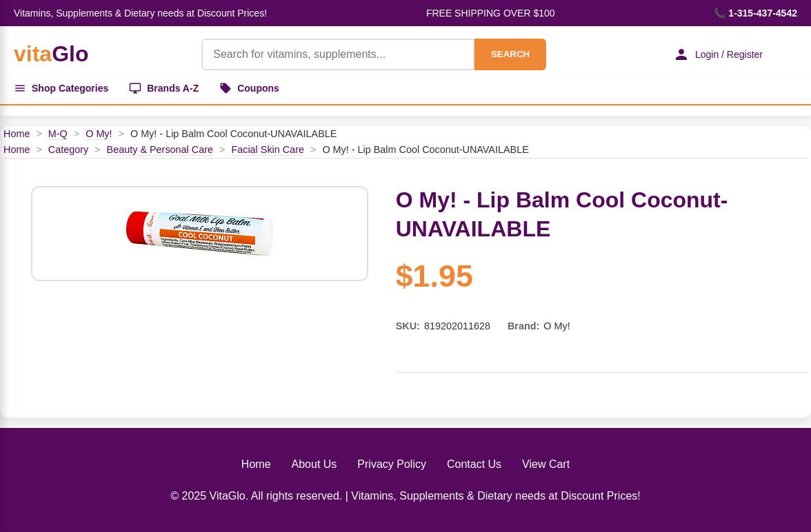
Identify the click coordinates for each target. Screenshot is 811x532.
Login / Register (718, 54)
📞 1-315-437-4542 (755, 13)
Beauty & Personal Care (160, 150)
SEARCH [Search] (510, 54)
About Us (314, 464)
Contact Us (474, 464)
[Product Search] (338, 54)
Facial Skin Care (268, 150)
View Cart (546, 464)
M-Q (58, 134)
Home (17, 134)
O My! (99, 134)
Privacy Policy (392, 464)
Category (68, 150)
